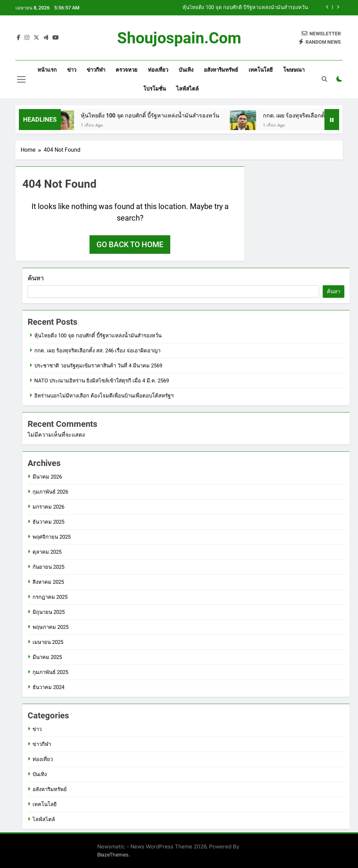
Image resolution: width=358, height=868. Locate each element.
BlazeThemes (113, 855)
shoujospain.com (179, 38)
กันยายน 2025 (48, 567)
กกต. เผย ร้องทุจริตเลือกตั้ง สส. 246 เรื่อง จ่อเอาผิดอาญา (97, 351)
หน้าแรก (47, 70)
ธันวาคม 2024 (48, 687)
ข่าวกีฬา (96, 70)
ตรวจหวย (127, 70)
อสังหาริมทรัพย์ (221, 70)
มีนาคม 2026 (47, 477)
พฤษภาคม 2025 (51, 627)
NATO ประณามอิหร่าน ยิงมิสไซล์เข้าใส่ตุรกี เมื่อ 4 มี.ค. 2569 (102, 381)
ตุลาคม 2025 (47, 552)
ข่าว (72, 70)
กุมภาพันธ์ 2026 (50, 492)
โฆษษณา (294, 70)
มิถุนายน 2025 (49, 612)
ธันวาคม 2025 (48, 522)
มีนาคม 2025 (47, 657)
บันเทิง (186, 70)
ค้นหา (36, 278)
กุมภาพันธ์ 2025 (50, 672)
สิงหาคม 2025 (48, 582)
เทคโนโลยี (261, 70)
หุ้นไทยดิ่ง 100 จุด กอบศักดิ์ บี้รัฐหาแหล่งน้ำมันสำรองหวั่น (245, 8)
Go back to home (130, 245)
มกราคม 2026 (48, 507)
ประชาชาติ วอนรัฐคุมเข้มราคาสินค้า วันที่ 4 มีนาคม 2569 (98, 366)
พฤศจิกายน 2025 (52, 537)
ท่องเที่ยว (158, 70)
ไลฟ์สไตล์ (187, 89)
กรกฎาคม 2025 (50, 597)
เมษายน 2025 (48, 642)
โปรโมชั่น (155, 89)
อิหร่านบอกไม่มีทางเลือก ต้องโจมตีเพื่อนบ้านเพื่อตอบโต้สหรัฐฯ (104, 396)
